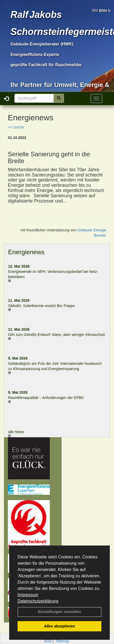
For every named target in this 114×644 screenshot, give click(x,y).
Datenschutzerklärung (38, 601)
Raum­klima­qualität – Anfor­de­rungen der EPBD (46, 398)
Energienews (26, 252)
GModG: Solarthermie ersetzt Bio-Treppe (42, 306)
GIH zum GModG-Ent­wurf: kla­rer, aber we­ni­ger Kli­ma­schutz (57, 335)
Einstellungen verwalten (60, 612)
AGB (48, 641)
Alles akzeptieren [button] (59, 626)
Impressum (28, 595)
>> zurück (16, 127)
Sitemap (62, 641)
